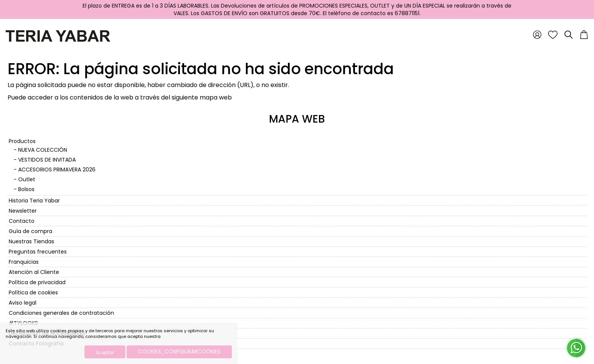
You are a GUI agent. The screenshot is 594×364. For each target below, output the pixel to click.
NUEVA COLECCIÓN (43, 150)
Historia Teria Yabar (34, 201)
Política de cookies (33, 292)
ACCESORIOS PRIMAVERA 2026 (57, 170)
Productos (22, 141)
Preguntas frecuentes (38, 252)
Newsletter (23, 211)
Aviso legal (23, 303)
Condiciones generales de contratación (61, 313)
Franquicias (24, 262)
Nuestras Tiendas (31, 241)
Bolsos (26, 189)
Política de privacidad (37, 282)
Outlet (27, 179)
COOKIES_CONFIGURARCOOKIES (179, 352)
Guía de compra (30, 231)
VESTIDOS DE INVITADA (47, 160)
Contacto (22, 221)
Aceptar (105, 352)
